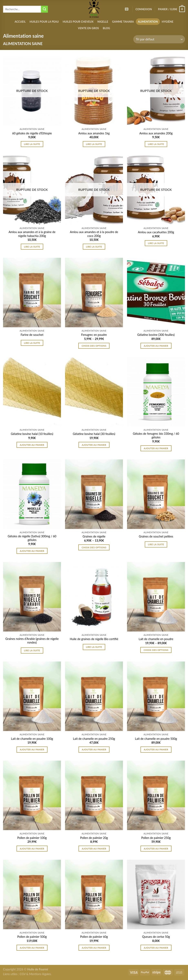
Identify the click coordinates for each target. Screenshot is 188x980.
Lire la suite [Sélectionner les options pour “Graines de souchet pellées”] (156, 544)
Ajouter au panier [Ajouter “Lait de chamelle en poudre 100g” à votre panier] (32, 749)
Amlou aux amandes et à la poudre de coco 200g (94, 234)
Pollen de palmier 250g (156, 838)
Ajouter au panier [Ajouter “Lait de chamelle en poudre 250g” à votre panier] (94, 749)
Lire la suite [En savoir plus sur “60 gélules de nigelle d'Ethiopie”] (32, 144)
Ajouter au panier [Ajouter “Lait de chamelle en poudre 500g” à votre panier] (156, 749)
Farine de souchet (32, 335)
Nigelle (103, 22)
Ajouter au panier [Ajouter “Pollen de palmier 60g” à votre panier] (94, 948)
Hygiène (168, 22)
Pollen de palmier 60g (94, 937)
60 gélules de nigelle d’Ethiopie (32, 133)
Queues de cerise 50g (156, 937)
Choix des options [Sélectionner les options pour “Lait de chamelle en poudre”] (156, 650)
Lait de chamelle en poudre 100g (32, 739)
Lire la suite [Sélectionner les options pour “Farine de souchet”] (32, 343)
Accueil (20, 22)
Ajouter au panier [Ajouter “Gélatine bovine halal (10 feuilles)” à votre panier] (32, 445)
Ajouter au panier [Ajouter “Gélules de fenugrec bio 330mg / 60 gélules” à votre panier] (156, 448)
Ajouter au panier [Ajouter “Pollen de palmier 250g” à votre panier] (156, 849)
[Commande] (159, 39)
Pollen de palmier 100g (32, 838)
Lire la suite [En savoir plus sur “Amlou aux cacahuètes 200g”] (156, 243)
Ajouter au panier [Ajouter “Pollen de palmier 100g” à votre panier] (32, 849)
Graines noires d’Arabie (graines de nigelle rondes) (32, 641)
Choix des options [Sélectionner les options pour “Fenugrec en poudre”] (94, 346)
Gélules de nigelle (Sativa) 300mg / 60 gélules (32, 538)
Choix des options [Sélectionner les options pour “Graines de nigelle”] (94, 547)
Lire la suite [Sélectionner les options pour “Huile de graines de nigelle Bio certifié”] (94, 647)
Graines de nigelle (94, 536)
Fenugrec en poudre (94, 335)
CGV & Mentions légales (35, 974)
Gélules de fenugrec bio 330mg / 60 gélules (156, 436)
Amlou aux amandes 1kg (94, 133)
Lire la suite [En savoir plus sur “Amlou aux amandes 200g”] (156, 144)
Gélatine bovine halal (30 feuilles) (94, 434)
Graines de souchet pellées (156, 536)
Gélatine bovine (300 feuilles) (156, 335)
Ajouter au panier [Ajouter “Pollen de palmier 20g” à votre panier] (94, 849)
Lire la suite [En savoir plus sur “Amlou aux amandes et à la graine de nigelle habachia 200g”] (32, 247)
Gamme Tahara (123, 22)
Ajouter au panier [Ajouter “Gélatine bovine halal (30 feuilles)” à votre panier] (94, 445)
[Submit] (44, 9)
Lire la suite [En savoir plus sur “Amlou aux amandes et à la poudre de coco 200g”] (94, 247)
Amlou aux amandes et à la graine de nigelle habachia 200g (32, 234)
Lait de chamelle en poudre (156, 639)
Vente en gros (88, 28)
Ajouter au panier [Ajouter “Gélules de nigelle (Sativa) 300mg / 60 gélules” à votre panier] (32, 551)
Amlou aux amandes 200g (156, 133)
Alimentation (148, 22)
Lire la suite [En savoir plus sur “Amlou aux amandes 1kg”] (94, 144)
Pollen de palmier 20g (94, 838)
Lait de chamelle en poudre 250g (94, 739)
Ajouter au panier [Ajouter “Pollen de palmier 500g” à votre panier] (32, 948)
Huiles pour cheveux (78, 22)
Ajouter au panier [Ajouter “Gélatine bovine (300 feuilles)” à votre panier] (156, 346)
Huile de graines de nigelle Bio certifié (94, 639)
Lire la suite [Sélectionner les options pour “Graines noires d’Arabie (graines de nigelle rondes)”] (32, 650)
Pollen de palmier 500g (32, 937)
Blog (106, 28)
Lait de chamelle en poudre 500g (156, 739)
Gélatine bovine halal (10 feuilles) (32, 434)
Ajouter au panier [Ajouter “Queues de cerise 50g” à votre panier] (156, 948)
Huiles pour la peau (44, 22)
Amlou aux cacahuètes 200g (156, 232)
